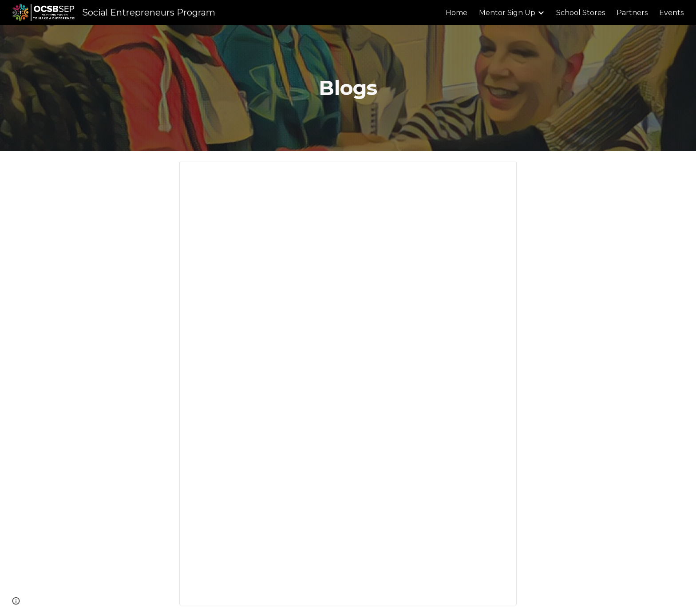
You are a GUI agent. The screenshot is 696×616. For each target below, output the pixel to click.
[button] (16, 601)
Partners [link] (632, 13)
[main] (348, 88)
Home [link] (457, 13)
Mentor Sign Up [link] (507, 13)
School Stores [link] (581, 13)
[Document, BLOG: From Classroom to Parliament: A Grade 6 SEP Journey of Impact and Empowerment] (348, 384)
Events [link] (671, 13)
